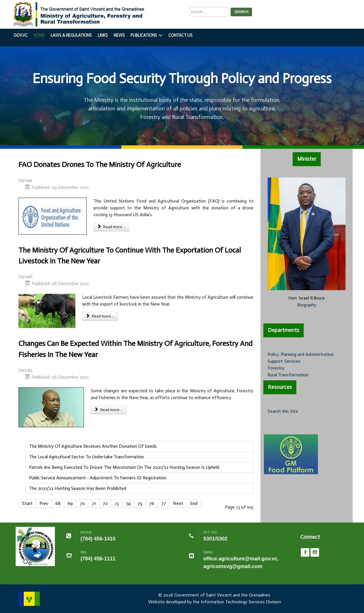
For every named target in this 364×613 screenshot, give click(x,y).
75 (140, 503)
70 (82, 503)
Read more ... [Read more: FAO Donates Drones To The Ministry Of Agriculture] (111, 227)
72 (105, 503)
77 (164, 503)
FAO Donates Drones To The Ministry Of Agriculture (100, 165)
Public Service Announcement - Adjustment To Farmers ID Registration (98, 478)
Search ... (189, 7)
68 (58, 503)
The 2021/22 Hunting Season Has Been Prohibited (78, 488)
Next (178, 503)
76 (152, 503)
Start (27, 503)
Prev (44, 503)
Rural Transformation (288, 375)
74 (128, 503)
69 (70, 503)
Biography (307, 305)
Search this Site (283, 411)
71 (94, 503)
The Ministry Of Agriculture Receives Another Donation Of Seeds (93, 446)
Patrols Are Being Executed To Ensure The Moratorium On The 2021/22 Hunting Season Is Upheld (124, 467)
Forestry (276, 368)
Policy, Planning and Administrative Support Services (301, 358)
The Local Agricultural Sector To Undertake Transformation (86, 457)
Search (241, 12)
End (194, 503)
